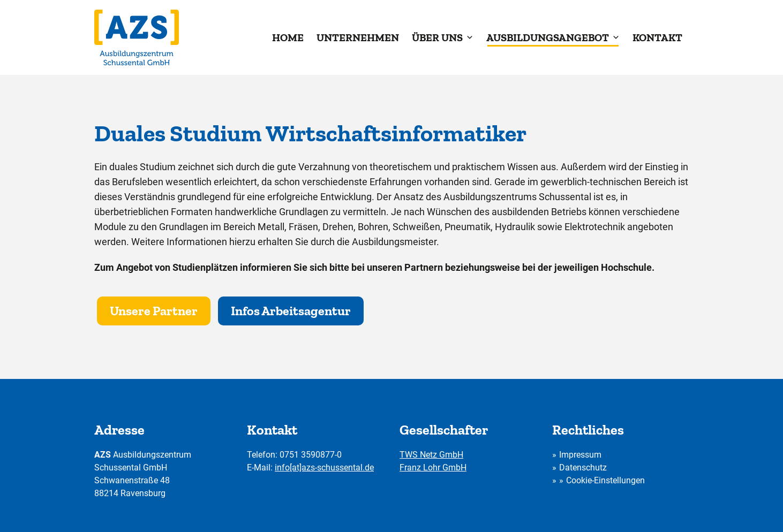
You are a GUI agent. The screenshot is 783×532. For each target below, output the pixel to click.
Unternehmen (358, 37)
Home (288, 37)
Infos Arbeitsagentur (291, 311)
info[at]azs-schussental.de (324, 468)
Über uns (443, 37)
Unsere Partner (154, 311)
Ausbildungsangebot (553, 37)
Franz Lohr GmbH (433, 468)
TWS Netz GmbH (431, 455)
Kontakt (657, 37)
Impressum (580, 455)
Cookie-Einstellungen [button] (605, 480)
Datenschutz (583, 468)
